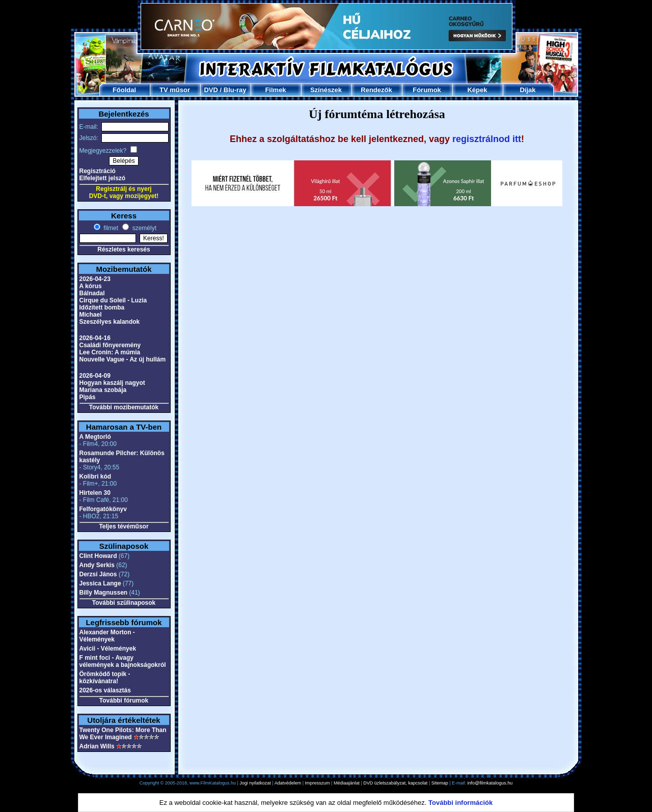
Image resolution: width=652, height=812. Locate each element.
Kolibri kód (96, 477)
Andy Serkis (97, 565)
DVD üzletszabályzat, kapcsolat (395, 783)
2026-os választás (105, 690)
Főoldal (124, 90)
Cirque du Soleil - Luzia (113, 300)
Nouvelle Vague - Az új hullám (123, 359)
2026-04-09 (95, 376)
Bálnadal (92, 293)
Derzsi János (98, 574)
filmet (110, 228)
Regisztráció (98, 171)
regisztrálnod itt (487, 139)
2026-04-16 (95, 338)
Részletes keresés (124, 249)
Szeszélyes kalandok (110, 322)
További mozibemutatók (124, 407)
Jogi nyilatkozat (255, 783)
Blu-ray (235, 90)
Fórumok (427, 90)
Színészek (326, 90)
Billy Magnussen (104, 593)
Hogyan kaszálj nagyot (112, 383)
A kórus (91, 286)
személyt (143, 228)
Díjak (527, 90)
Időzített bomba (102, 307)
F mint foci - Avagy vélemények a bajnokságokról (123, 661)
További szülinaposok (124, 603)
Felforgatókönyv (103, 509)
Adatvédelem (288, 783)
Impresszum (318, 783)
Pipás (88, 397)
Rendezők (376, 90)
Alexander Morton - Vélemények (107, 636)
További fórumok (124, 701)
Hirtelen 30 (95, 493)
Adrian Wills (97, 746)
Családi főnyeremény (110, 345)
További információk (460, 803)
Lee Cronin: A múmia (110, 352)
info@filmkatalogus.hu (490, 783)
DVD (211, 90)
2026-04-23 (95, 279)
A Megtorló (95, 437)
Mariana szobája (103, 390)
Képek (477, 90)
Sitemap (440, 783)
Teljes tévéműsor (124, 526)
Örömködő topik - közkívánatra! (105, 678)
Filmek (275, 90)
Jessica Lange (100, 583)
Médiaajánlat (347, 783)
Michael (91, 315)
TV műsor (175, 90)
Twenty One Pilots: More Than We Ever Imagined (123, 734)
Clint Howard (98, 556)
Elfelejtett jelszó (103, 178)
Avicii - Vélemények (108, 649)
